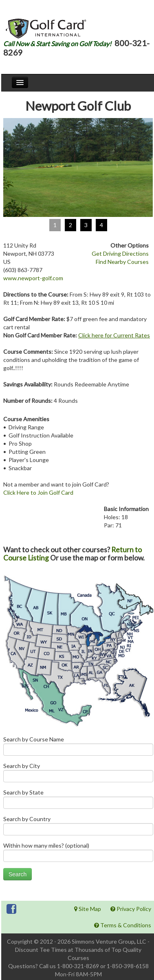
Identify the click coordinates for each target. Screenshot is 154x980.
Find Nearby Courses (122, 262)
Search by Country (78, 827)
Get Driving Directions (120, 253)
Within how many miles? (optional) (78, 854)
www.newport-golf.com (33, 278)
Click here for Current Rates (114, 335)
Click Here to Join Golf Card (38, 492)
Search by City (78, 774)
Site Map (88, 909)
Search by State (78, 801)
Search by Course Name (78, 748)
